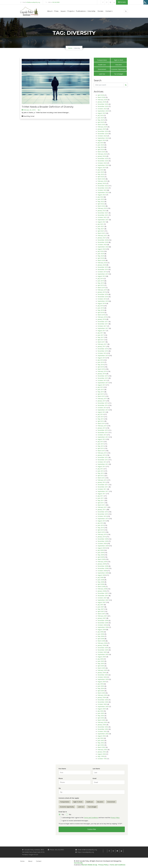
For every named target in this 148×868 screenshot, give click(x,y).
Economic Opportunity (119, 69)
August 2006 (102, 629)
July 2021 (101, 224)
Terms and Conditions (91, 818)
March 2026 (101, 97)
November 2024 (103, 134)
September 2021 (103, 220)
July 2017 (101, 333)
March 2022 (101, 206)
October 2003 (102, 704)
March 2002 (101, 747)
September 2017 (103, 328)
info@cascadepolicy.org (33, 2)
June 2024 (101, 145)
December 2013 (103, 430)
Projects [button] (71, 11)
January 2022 (102, 211)
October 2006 (102, 625)
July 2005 (101, 659)
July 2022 (101, 197)
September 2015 (103, 383)
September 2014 (103, 410)
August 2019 (102, 276)
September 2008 (103, 573)
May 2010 (101, 528)
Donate (122, 2)
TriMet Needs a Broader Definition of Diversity (48, 107)
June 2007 (101, 607)
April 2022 (101, 204)
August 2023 (102, 167)
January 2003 (102, 725)
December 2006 (103, 620)
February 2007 (102, 616)
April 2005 (101, 666)
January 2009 (102, 564)
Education (119, 65)
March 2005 (101, 668)
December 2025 (103, 104)
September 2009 (103, 546)
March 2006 (101, 641)
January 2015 (102, 401)
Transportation (102, 60)
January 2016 (102, 374)
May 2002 (101, 743)
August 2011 (102, 494)
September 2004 (103, 679)
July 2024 (101, 143)
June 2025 (101, 118)
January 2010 (102, 537)
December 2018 (103, 294)
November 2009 (103, 541)
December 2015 (103, 376)
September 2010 (103, 518)
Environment (102, 69)
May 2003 (101, 716)
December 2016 (103, 349)
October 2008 (102, 571)
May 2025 (101, 120)
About (30, 861)
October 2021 (102, 217)
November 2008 (103, 568)
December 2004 (103, 675)
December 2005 (103, 648)
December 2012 (103, 457)
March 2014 (101, 423)
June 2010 (101, 525)
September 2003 (103, 706)
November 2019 (103, 269)
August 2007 (102, 602)
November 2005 (103, 650)
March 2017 (101, 342)
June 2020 (101, 254)
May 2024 (101, 147)
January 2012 (102, 482)
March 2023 (101, 179)
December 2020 (103, 240)
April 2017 (101, 340)
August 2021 (102, 222)
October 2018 (102, 299)
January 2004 (102, 697)
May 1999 (101, 756)
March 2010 (101, 532)
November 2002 (103, 729)
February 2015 (102, 398)
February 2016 (102, 371)
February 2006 (102, 643)
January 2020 (102, 265)
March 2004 (101, 693)
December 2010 (103, 512)
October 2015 (102, 380)
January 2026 (102, 102)
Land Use (102, 74)
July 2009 (101, 550)
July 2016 (101, 360)
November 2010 (103, 514)
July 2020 (101, 251)
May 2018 (101, 310)
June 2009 (101, 552)
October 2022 (102, 190)
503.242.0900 (56, 2)
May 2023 (101, 174)
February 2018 (102, 317)
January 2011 (102, 509)
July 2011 (101, 496)
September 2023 (103, 165)
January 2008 (102, 591)
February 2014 (102, 426)
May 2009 (101, 555)
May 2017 (101, 337)
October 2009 (102, 543)
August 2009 (102, 548)
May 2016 (101, 365)
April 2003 (101, 718)
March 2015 (101, 396)
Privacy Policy (115, 818)
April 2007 (101, 611)
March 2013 (101, 451)
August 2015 (102, 385)
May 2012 (101, 473)
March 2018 (101, 315)
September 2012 (103, 464)
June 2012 (101, 471)
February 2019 (102, 290)
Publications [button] (81, 11)
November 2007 (103, 595)
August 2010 (102, 521)
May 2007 (101, 609)
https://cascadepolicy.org (86, 852)
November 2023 (103, 161)
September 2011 (103, 491)
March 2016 (101, 369)
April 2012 (101, 475)
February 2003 (102, 722)
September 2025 (103, 111)
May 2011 (101, 500)
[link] (99, 2)
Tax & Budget (119, 74)
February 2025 (102, 127)
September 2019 (103, 274)
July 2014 (101, 414)
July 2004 (101, 684)
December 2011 (103, 485)
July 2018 (101, 306)
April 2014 (101, 421)
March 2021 (101, 233)
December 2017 (103, 321)
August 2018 (102, 303)
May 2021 (101, 229)
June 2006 (101, 634)
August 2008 (102, 575)
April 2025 (101, 122)
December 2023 (103, 158)
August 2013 (102, 439)
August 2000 (102, 754)
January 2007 (102, 618)
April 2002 (101, 745)
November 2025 (103, 106)
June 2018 (101, 308)
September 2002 (103, 734)
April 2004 (101, 691)
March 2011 (101, 505)
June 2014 (101, 417)
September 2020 (103, 247)
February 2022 (102, 208)
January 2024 (102, 156)
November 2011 (103, 487)
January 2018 (102, 319)
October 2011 (102, 489)
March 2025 (101, 124)
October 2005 (102, 652)
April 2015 (101, 394)
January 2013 (102, 455)
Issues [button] (63, 11)
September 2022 (103, 192)
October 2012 (102, 462)
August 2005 (102, 657)
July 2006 (101, 632)
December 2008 (103, 566)
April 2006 (101, 639)
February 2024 (102, 154)
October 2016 (102, 353)
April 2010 (101, 530)
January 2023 (102, 183)
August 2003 (102, 709)
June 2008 (101, 580)
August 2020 (102, 249)
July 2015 (101, 387)
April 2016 (101, 367)
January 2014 (102, 428)
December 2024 (103, 131)
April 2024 (101, 149)
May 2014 (101, 419)
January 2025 (102, 129)
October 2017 (102, 326)
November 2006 (103, 623)
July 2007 (101, 605)
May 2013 (101, 446)
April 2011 (101, 503)
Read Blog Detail (28, 116)
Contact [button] (109, 11)
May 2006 (101, 636)
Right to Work (119, 60)
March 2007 (101, 614)
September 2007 (103, 600)
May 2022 (101, 201)
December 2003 (103, 700)
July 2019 (101, 278)
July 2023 (101, 170)
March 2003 (101, 720)
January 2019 (102, 292)
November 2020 (103, 242)
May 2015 (101, 392)
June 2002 (101, 740)
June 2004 (101, 686)
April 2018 (101, 312)
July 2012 (101, 469)
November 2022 (103, 188)
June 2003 (101, 713)
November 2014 (103, 405)
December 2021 (103, 213)
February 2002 (102, 749)
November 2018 (103, 297)
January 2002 (102, 752)
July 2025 (101, 115)
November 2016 (103, 351)
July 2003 (101, 711)
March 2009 (101, 559)
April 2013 (101, 448)
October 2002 (102, 731)
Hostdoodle (78, 863)
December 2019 (103, 267)
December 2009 (103, 539)
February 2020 (102, 263)
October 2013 (102, 435)
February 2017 (102, 344)
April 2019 (101, 285)
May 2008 (101, 582)
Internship (91, 11)
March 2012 (101, 478)
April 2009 (101, 557)
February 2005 (102, 670)
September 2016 (103, 355)
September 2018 (103, 301)
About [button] (50, 11)
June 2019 (101, 281)
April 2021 (101, 231)
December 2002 (103, 727)
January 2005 (102, 672)
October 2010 (102, 516)
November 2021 (103, 215)
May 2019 (101, 283)
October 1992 (102, 759)
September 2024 (103, 138)
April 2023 (101, 177)
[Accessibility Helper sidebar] (146, 2)
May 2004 (101, 688)
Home (70, 48)
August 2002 (102, 736)
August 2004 (102, 682)
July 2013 (101, 442)
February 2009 (102, 562)
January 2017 (102, 346)
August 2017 (102, 331)
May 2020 (101, 256)
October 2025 (102, 109)
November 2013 (103, 432)
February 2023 (102, 181)
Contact (39, 861)
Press (56, 11)
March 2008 (101, 586)
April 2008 (101, 584)
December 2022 (103, 186)
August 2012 (102, 466)
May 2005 (101, 663)
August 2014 (102, 412)
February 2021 (102, 235)
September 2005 (103, 654)
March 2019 (101, 288)
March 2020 (101, 260)
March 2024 (101, 152)
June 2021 (101, 226)
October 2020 (102, 244)
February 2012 (102, 480)
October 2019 (102, 272)
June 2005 (101, 661)
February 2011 (102, 507)
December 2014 (103, 403)
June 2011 (101, 498)
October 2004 (102, 677)
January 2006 (102, 645)
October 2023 (102, 163)
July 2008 (101, 577)
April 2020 (101, 258)
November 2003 (103, 702)
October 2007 (102, 598)
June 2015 (101, 389)
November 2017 (103, 324)
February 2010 (102, 534)
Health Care (102, 65)
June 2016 (101, 362)
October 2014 (102, 408)
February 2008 (102, 589)
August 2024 (102, 140)
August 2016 (102, 358)
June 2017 (101, 335)
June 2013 (101, 444)
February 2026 (102, 100)
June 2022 (101, 199)
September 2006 (103, 627)
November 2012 (103, 460)
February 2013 (102, 453)
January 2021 (102, 238)
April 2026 (101, 95)
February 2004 (102, 695)
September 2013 (103, 437)
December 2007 (103, 593)
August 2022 (102, 195)
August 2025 (102, 113)
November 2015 (103, 378)
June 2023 (101, 172)
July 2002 (101, 738)
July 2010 (101, 523)
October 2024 (102, 136)
